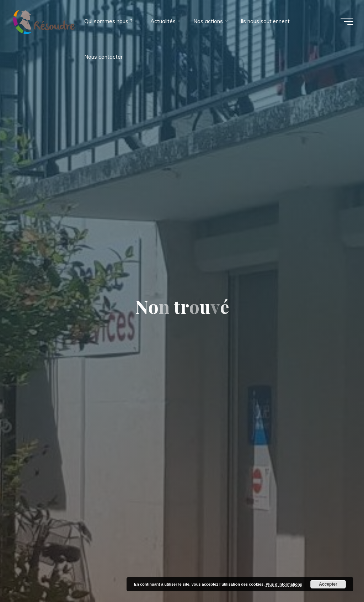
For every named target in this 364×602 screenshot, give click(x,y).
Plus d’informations (284, 584)
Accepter (328, 584)
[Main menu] (347, 21)
